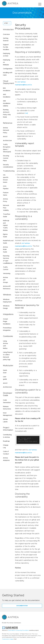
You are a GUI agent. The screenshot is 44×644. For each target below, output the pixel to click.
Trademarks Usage (8, 639)
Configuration (8, 69)
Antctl (5, 137)
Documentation (22, 606)
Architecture (7, 141)
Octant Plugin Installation (7, 322)
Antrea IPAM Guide (5, 250)
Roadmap (6, 441)
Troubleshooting (9, 171)
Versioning (7, 274)
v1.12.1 (6, 23)
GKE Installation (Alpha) (7, 103)
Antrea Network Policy (6, 130)
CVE (26, 113)
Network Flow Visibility (6, 208)
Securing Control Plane (6, 158)
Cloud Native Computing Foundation (18, 630)
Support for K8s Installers (6, 47)
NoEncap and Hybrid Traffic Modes (6, 226)
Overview (6, 34)
